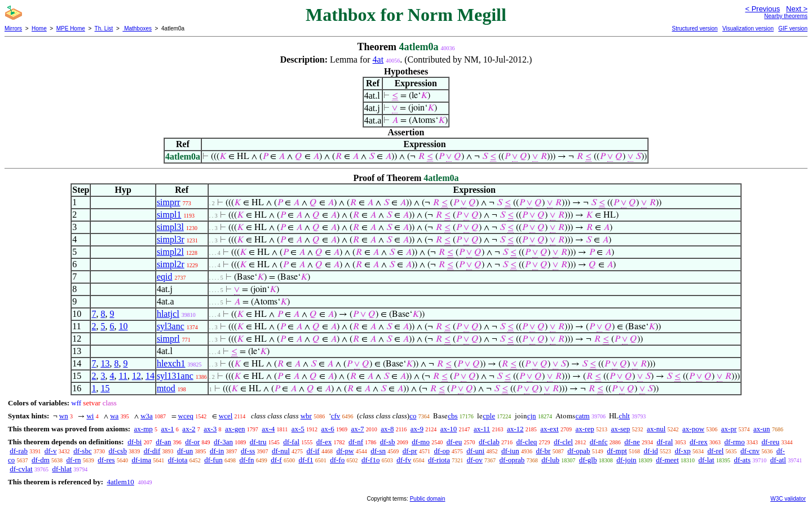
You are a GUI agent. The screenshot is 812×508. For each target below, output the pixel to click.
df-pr (410, 451)
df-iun (510, 451)
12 (136, 376)
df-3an (223, 442)
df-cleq (526, 442)
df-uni (475, 451)
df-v (51, 451)
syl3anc (171, 326)
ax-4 (268, 429)
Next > (797, 9)
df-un (185, 451)
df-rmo (735, 442)
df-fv (404, 460)
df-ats (742, 460)
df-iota (178, 460)
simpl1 (169, 215)
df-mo (421, 442)
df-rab (19, 451)
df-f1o (371, 460)
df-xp (683, 451)
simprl (168, 339)
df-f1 (306, 460)
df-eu (454, 442)
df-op (442, 451)
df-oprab (512, 460)
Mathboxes (137, 28)
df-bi (134, 442)
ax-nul (656, 429)
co (413, 416)
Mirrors (13, 28)
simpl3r (171, 239)
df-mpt (617, 451)
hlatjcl (168, 314)
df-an (163, 442)
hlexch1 (171, 363)
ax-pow (693, 429)
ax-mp (144, 429)
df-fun (213, 460)
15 (105, 388)
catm (582, 416)
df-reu (770, 442)
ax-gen (235, 429)
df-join (626, 460)
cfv (336, 416)
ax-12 (515, 429)
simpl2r (171, 264)
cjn (532, 416)
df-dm (41, 460)
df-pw (345, 451)
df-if (313, 451)
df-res (106, 460)
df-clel (563, 442)
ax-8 (387, 429)
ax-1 (168, 429)
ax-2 (189, 429)
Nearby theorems (786, 16)
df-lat (707, 460)
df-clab (489, 442)
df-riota (439, 460)
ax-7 (357, 429)
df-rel (715, 451)
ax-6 (328, 429)
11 (123, 376)
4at (378, 59)
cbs (453, 416)
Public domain (428, 499)
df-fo (337, 460)
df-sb (388, 442)
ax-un (762, 429)
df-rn (74, 460)
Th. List (104, 28)
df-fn (246, 460)
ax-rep (584, 429)
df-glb (588, 460)
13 (105, 363)
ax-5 (298, 429)
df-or (192, 442)
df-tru (258, 442)
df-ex (324, 442)
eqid (165, 277)
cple (489, 416)
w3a (147, 416)
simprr (169, 202)
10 (123, 326)
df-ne (632, 442)
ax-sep (620, 429)
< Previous (762, 9)
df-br (543, 451)
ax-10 (449, 429)
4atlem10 (120, 482)
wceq (186, 416)
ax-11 (482, 429)
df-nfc (599, 442)
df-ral (665, 442)
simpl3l (170, 227)
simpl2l (170, 252)
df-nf (356, 442)
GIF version (793, 28)
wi (90, 416)
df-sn (378, 451)
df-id (651, 451)
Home (39, 28)
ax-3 (210, 429)
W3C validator (788, 499)
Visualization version (748, 28)
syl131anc (175, 376)
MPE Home (71, 28)
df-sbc (83, 451)
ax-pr (729, 429)
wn (64, 416)
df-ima (141, 460)
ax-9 (417, 429)
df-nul (281, 451)
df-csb (118, 451)
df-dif (152, 451)
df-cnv (750, 451)
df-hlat (62, 469)
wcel (226, 416)
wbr (306, 416)
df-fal (291, 442)
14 (150, 376)
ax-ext (549, 429)
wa (114, 416)
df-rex (699, 442)
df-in (217, 451)
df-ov (475, 460)
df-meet (667, 460)
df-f (276, 460)
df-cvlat (21, 469)
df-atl (778, 460)
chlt (624, 416)
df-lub (550, 460)
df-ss (248, 451)
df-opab (579, 451)
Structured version (694, 28)
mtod (166, 388)
